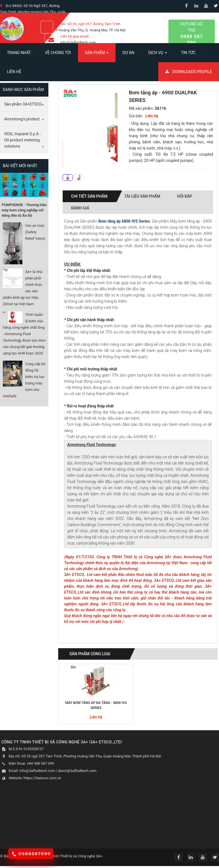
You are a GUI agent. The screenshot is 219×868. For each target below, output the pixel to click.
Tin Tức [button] (188, 53)
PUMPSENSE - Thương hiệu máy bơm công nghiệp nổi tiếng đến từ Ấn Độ (24, 210)
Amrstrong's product (22, 119)
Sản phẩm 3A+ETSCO (23, 104)
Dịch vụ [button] (158, 54)
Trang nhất (19, 53)
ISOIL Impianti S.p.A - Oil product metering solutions (23, 140)
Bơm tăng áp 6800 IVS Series (124, 221)
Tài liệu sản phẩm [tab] (142, 196)
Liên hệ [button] (14, 72)
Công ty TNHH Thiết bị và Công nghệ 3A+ (69, 856)
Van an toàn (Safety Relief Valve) (35, 232)
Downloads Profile (189, 72)
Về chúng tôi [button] (58, 53)
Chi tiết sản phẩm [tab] (89, 196)
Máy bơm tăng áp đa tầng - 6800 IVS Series (96, 705)
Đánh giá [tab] (80, 208)
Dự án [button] (128, 53)
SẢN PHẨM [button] (97, 54)
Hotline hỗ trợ (192, 34)
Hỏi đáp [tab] (185, 196)
